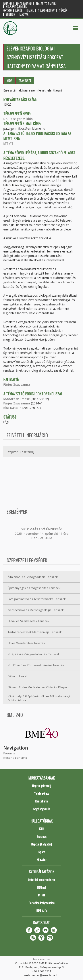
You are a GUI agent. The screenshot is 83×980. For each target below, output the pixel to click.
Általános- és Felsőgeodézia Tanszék (33, 577)
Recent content (15, 758)
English (11, 14)
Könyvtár (41, 859)
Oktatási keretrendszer (41, 880)
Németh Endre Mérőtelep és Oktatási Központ (39, 687)
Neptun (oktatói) (41, 786)
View (9, 80)
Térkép (63, 10)
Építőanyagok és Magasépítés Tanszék (34, 588)
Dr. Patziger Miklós (18, 119)
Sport (42, 852)
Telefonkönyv (46, 10)
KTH (42, 829)
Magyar (24, 14)
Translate (25, 80)
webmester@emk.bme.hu (41, 975)
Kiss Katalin (12, 408)
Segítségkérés (42, 809)
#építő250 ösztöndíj (21, 452)
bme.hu (8, 4)
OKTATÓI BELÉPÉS (13, 10)
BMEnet (42, 887)
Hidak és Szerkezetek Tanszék (29, 621)
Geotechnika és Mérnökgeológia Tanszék (36, 610)
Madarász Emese (16, 399)
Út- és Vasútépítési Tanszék (26, 643)
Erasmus (41, 836)
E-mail (30, 10)
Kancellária (41, 801)
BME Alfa (42, 910)
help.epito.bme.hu (17, 7)
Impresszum (41, 959)
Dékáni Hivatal (17, 676)
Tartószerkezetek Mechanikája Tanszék (35, 632)
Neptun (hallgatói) (41, 844)
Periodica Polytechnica (41, 903)
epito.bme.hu (24, 4)
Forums (9, 753)
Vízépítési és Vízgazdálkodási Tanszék (34, 654)
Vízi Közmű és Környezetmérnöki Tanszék (36, 665)
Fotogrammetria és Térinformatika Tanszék (37, 599)
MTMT (8, 143)
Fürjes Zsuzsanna (17, 384)
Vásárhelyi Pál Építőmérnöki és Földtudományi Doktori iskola (39, 698)
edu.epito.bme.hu (46, 4)
